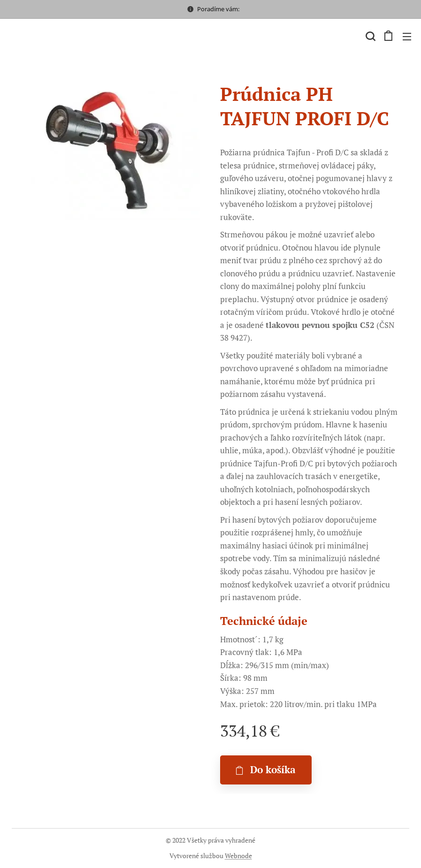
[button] (369, 36)
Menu (407, 37)
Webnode (238, 856)
